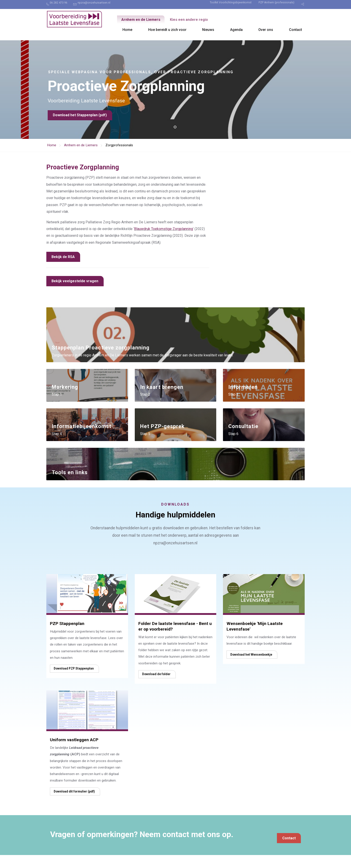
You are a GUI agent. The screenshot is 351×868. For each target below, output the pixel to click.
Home (127, 30)
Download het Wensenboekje (251, 667)
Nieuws (208, 30)
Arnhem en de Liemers (143, 20)
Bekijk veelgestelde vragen (75, 281)
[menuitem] (59, 4)
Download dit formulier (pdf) (74, 804)
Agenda (236, 30)
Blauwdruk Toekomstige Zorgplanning (164, 229)
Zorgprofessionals (119, 145)
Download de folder (156, 687)
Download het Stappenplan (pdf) (80, 120)
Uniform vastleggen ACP (74, 753)
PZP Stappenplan (67, 636)
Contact (295, 30)
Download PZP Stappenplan (74, 681)
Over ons (266, 30)
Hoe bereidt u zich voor (167, 30)
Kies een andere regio (196, 20)
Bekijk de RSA (63, 257)
